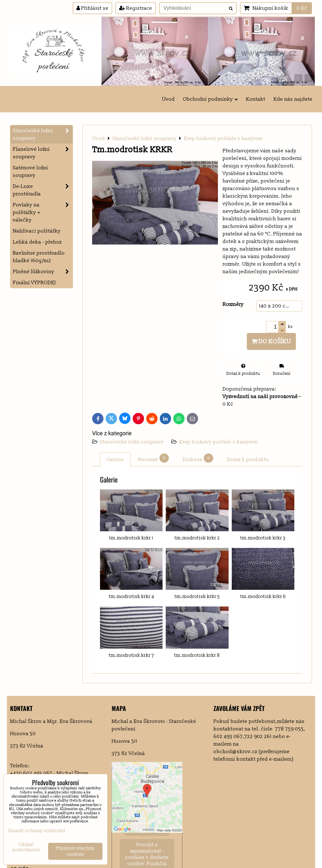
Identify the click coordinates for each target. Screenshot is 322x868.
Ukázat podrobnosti (26, 847)
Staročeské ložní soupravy (133, 442)
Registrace (136, 8)
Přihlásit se (92, 8)
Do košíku (271, 341)
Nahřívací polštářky (37, 231)
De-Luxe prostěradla (43, 190)
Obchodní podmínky (210, 99)
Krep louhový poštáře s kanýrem (219, 442)
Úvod (168, 99)
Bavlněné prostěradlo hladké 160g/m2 (39, 257)
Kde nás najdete (293, 99)
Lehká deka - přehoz (37, 242)
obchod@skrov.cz (235, 752)
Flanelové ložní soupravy (43, 153)
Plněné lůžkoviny (43, 272)
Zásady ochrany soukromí (37, 831)
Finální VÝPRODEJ (34, 283)
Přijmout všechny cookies (75, 851)
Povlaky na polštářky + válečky (43, 212)
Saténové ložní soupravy (31, 172)
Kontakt (256, 99)
